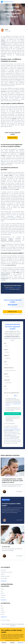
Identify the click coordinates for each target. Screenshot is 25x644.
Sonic (2, 606)
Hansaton (3, 612)
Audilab (3, 574)
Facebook (16, 288)
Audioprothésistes (12, 585)
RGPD (14, 626)
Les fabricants (5, 603)
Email (5, 362)
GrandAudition (4, 578)
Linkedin (7, 289)
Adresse (6, 374)
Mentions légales (6, 624)
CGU (10, 404)
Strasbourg (3, 595)
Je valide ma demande (13, 414)
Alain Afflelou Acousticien (6, 572)
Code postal (7, 380)
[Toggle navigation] (23, 2)
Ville (5, 386)
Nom (5, 343)
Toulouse (3, 597)
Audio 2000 (3, 570)
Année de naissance (9, 368)
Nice (2, 591)
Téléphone (6, 356)
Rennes (2, 593)
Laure (6, 30)
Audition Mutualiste (5, 576)
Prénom (6, 350)
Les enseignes (5, 567)
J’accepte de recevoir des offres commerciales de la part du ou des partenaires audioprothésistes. (13, 419)
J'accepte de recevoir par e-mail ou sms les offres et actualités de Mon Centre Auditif (13, 409)
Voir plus (4, 581)
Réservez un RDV (12, 138)
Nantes (2, 589)
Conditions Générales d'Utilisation (11, 429)
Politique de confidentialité (17, 624)
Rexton (2, 608)
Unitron (2, 610)
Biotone (2, 614)
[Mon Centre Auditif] (7, 2)
